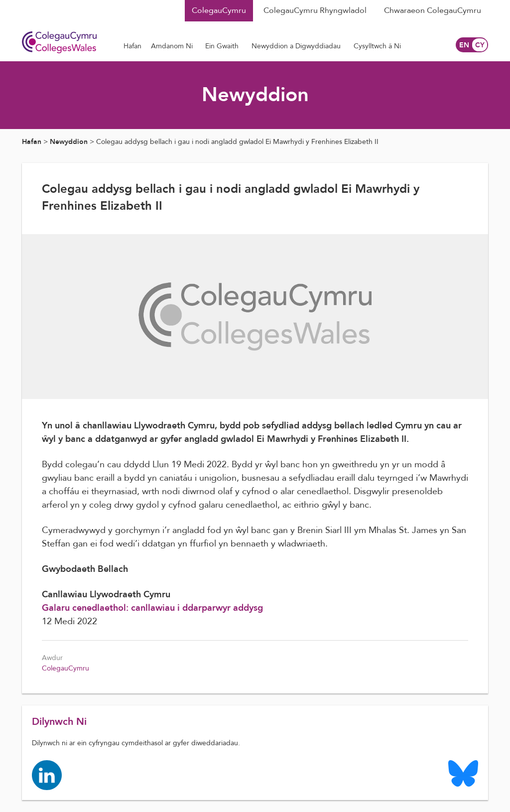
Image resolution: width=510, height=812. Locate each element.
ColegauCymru (219, 10)
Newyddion (69, 142)
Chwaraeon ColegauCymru (433, 10)
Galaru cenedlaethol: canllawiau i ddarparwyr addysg (152, 608)
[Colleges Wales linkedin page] (47, 774)
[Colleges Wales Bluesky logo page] (463, 773)
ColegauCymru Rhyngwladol (315, 10)
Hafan (32, 142)
